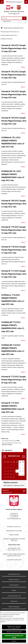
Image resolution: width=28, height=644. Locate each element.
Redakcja (14, 590)
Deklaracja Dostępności (14, 607)
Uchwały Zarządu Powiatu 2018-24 (10, 32)
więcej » (23, 67)
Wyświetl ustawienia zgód (14, 632)
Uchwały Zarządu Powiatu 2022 (9, 35)
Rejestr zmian (14, 601)
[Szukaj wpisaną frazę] (24, 18)
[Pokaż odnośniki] (2, 2)
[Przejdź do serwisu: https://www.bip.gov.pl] (14, 2)
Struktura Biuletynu (14, 585)
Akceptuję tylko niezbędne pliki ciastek (14, 636)
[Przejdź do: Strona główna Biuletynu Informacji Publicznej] (2, 28)
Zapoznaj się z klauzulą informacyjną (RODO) (14, 627)
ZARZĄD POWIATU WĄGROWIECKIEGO (13, 28)
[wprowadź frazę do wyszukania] (12, 18)
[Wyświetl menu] (26, 2)
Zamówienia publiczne (14, 580)
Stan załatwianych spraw (14, 574)
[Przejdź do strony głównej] (14, 10)
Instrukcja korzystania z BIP (14, 596)
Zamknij (14, 641)
